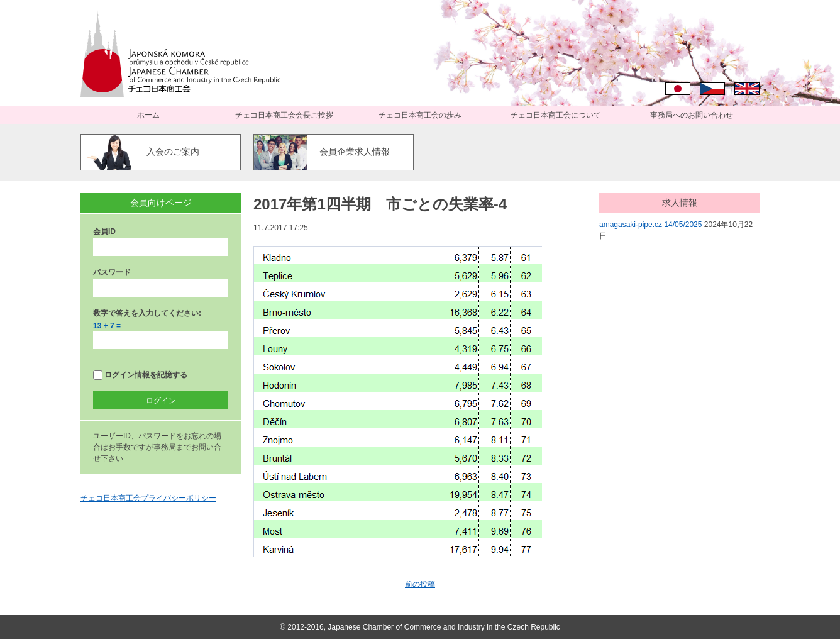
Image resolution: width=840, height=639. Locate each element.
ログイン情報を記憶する (140, 375)
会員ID (104, 231)
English (747, 89)
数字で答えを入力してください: (147, 313)
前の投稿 (420, 584)
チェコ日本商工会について (556, 115)
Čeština (712, 89)
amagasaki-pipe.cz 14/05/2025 (650, 225)
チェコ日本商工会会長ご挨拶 (284, 115)
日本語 (678, 89)
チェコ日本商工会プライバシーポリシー (148, 498)
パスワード (112, 272)
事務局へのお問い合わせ (692, 115)
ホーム (148, 115)
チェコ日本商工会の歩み (420, 115)
